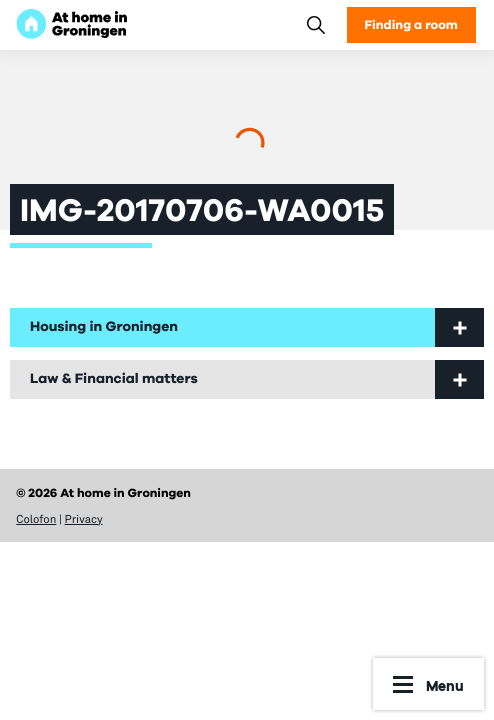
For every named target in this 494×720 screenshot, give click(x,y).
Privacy (84, 519)
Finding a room (411, 24)
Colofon (36, 519)
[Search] (315, 24)
